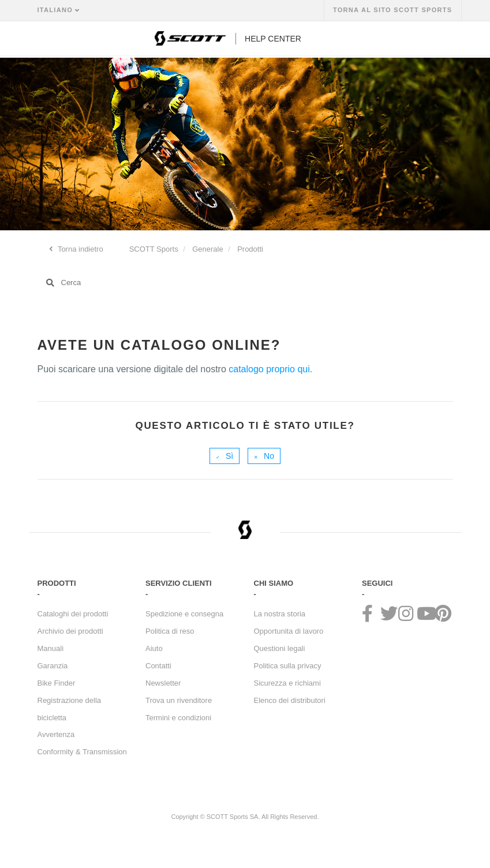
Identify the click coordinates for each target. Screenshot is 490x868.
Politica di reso (170, 631)
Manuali (51, 648)
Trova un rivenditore (179, 700)
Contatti (158, 666)
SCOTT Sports (154, 249)
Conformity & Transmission (82, 752)
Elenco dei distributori (290, 700)
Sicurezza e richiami (287, 683)
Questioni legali (280, 648)
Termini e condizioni (178, 718)
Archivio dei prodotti (70, 631)
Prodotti (250, 249)
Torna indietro (80, 249)
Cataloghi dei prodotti (73, 614)
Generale (207, 249)
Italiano (57, 10)
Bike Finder (57, 683)
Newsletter (163, 683)
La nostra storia (280, 614)
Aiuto (154, 648)
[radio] (225, 456)
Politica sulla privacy (288, 666)
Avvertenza (56, 734)
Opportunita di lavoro (289, 631)
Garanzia (53, 666)
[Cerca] (245, 283)
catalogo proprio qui (269, 369)
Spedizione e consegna (184, 614)
